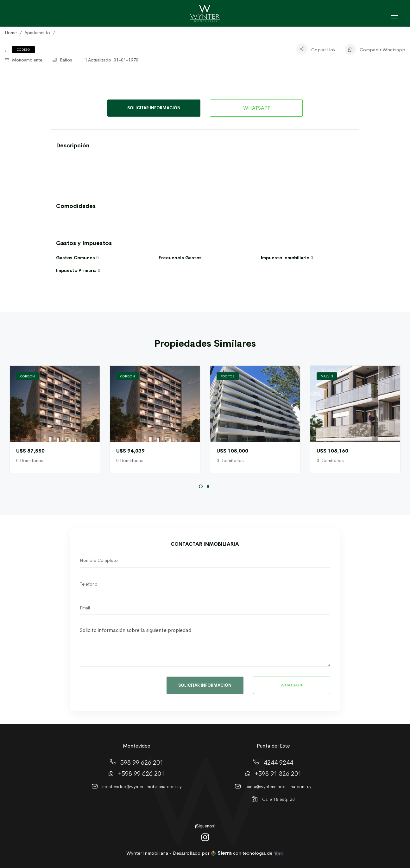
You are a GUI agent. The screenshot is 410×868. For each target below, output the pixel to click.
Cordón (28, 376)
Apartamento (37, 33)
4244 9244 (278, 763)
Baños (62, 60)
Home (11, 33)
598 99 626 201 (142, 763)
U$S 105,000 (232, 451)
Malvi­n (327, 376)
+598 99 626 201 (141, 774)
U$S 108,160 (332, 451)
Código (23, 50)
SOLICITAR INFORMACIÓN (154, 108)
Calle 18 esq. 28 (278, 799)
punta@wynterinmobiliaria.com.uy (278, 787)
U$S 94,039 (130, 451)
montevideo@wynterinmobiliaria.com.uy (142, 787)
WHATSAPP (256, 108)
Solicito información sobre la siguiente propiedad (205, 646)
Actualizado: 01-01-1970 (110, 60)
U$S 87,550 (30, 451)
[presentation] (123, 687)
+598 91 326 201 (278, 774)
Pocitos (228, 376)
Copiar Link (323, 50)
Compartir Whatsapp (382, 50)
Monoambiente (24, 60)
